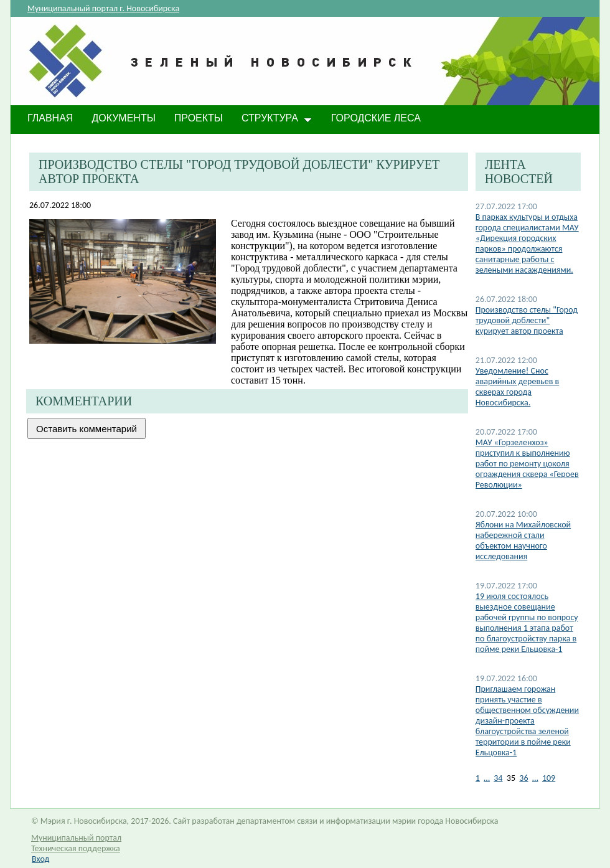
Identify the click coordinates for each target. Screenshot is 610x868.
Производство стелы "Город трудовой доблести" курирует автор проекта (527, 320)
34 (498, 778)
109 (549, 778)
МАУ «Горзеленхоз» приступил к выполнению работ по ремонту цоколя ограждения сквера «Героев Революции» (527, 464)
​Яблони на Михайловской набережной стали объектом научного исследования (523, 540)
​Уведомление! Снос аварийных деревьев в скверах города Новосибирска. (517, 387)
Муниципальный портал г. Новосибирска (103, 8)
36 (523, 778)
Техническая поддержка (76, 848)
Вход (40, 859)
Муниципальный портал (76, 838)
